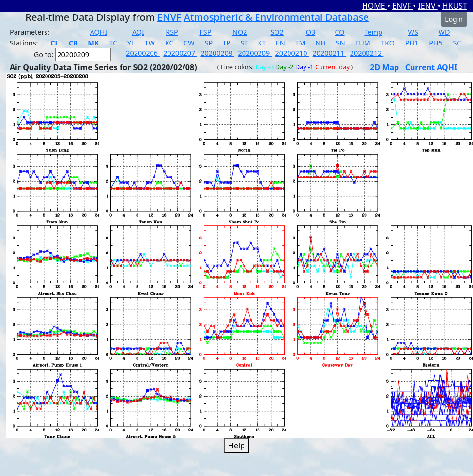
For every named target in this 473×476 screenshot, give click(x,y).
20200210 (292, 53)
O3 (311, 32)
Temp (373, 32)
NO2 (240, 32)
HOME (375, 6)
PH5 (436, 43)
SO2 (277, 32)
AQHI (99, 32)
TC (114, 43)
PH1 (412, 43)
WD (444, 32)
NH (320, 43)
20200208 (217, 53)
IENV (427, 6)
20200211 (330, 53)
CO (340, 32)
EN (281, 43)
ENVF (403, 6)
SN (341, 43)
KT (262, 43)
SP (209, 43)
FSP (205, 32)
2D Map (384, 67)
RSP (172, 32)
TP (226, 43)
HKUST (455, 6)
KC (169, 43)
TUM (363, 43)
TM (300, 43)
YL (131, 43)
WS (413, 32)
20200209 (255, 53)
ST (244, 43)
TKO (388, 43)
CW (189, 43)
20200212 (367, 53)
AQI (138, 32)
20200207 (180, 53)
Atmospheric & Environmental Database (276, 17)
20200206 (143, 53)
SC (457, 43)
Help (236, 446)
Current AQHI (431, 67)
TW (150, 43)
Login (454, 19)
